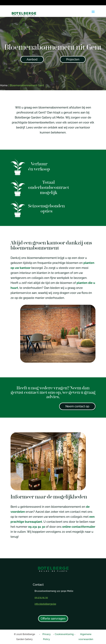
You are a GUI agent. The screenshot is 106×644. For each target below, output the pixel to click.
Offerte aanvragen (53, 619)
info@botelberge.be (45, 604)
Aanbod (32, 59)
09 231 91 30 (37, 527)
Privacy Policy (47, 637)
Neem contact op (77, 406)
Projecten (73, 59)
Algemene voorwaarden (86, 637)
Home (4, 85)
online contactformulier (79, 527)
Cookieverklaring (64, 634)
